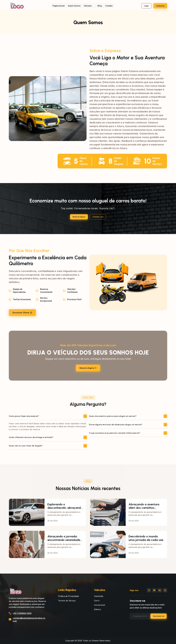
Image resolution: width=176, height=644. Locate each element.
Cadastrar (160, 6)
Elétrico (97, 609)
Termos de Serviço (67, 601)
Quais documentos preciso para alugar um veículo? (128, 416)
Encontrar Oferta (22, 313)
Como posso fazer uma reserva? (48, 416)
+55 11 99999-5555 (22, 613)
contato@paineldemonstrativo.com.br (29, 620)
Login (146, 6)
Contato (109, 6)
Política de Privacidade (68, 596)
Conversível (99, 605)
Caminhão (99, 596)
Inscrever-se (159, 616)
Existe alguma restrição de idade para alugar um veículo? (128, 425)
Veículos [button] (89, 6)
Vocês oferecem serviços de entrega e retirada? (48, 437)
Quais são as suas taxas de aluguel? (48, 446)
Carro (97, 601)
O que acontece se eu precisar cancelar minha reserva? (128, 433)
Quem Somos (74, 6)
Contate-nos (98, 217)
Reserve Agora (79, 217)
